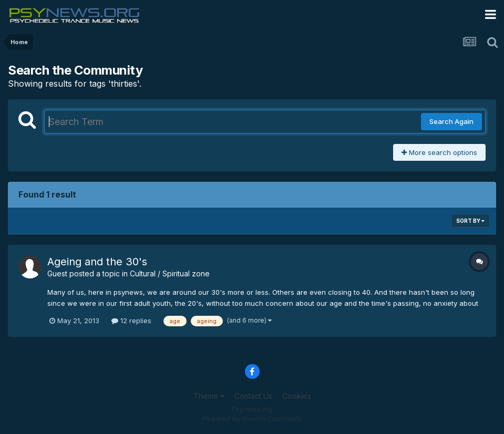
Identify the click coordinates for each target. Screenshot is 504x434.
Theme (209, 396)
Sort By (470, 221)
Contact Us (253, 396)
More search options (439, 152)
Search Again (451, 121)
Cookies (297, 396)
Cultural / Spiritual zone (170, 273)
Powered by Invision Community (252, 419)
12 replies (131, 321)
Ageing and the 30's (97, 262)
